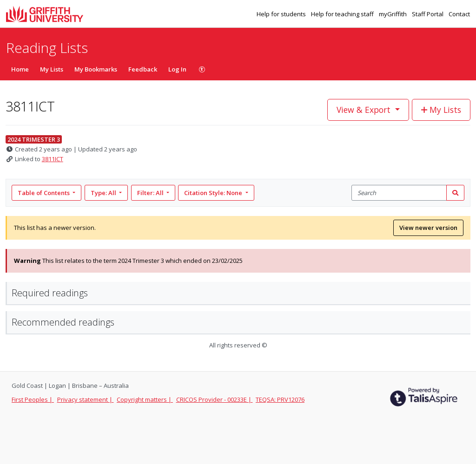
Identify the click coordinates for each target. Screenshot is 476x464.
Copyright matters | (145, 399)
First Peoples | (33, 399)
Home (20, 69)
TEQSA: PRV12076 (280, 399)
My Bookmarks (96, 69)
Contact (459, 14)
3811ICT (53, 159)
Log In (177, 69)
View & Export (365, 110)
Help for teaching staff (343, 14)
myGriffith (393, 14)
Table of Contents (44, 193)
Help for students (282, 14)
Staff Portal (428, 14)
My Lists (52, 69)
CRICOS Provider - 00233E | (215, 399)
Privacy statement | (86, 399)
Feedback (143, 69)
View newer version (428, 228)
